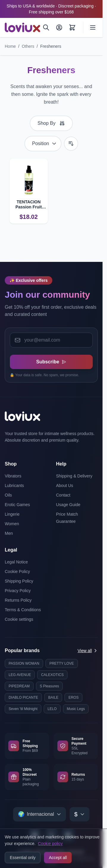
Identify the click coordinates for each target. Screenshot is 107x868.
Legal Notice (16, 562)
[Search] (46, 27)
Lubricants (14, 486)
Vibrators (13, 476)
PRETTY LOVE (62, 663)
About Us (65, 486)
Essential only (23, 858)
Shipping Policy (19, 581)
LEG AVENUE (20, 675)
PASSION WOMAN (24, 663)
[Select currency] (80, 814)
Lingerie (12, 514)
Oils (8, 495)
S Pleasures (49, 686)
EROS (73, 698)
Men (9, 533)
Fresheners (51, 46)
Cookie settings (19, 619)
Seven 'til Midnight (23, 709)
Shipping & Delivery (74, 476)
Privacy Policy (18, 591)
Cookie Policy (17, 572)
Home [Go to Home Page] (10, 46)
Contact (63, 495)
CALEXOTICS (52, 675)
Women (12, 524)
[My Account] (59, 27)
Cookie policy (50, 844)
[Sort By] (43, 144)
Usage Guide (68, 505)
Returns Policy (18, 600)
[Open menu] (93, 27)
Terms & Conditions (23, 610)
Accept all (58, 858)
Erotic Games (17, 505)
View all (88, 651)
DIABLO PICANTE (23, 698)
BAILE (53, 698)
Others (28, 46)
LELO (52, 709)
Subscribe (51, 362)
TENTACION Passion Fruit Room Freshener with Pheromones (29, 205)
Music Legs (76, 709)
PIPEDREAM (19, 686)
